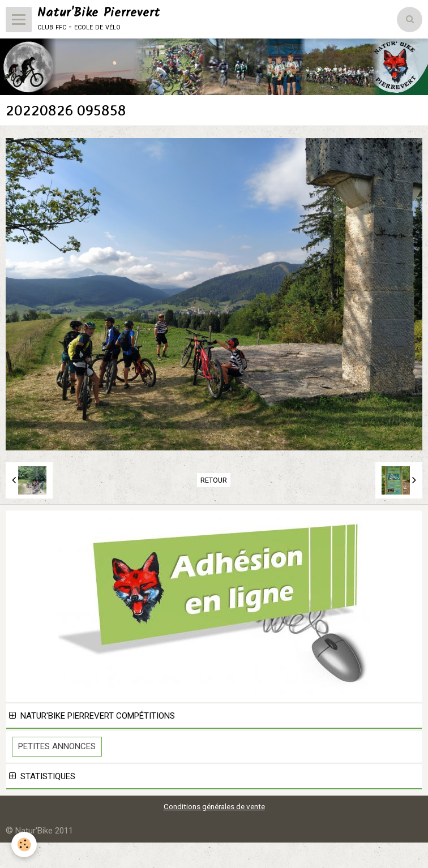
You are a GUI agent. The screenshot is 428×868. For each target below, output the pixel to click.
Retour (214, 480)
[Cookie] (24, 845)
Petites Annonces (57, 746)
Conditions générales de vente (214, 806)
